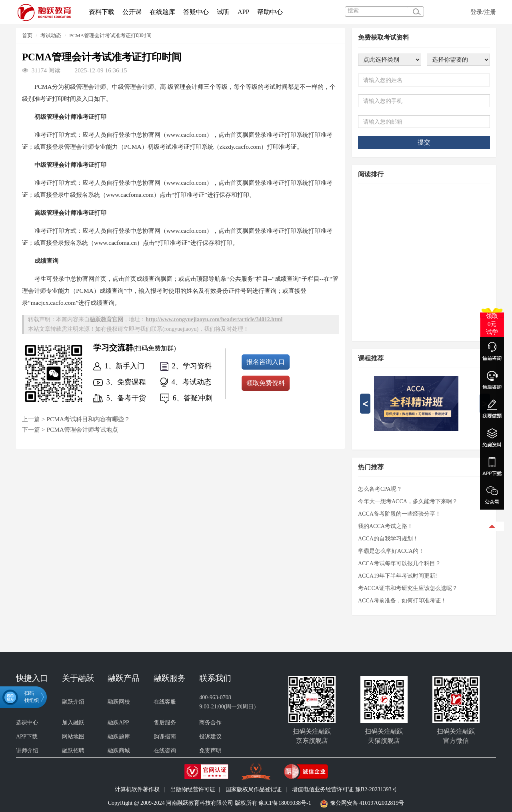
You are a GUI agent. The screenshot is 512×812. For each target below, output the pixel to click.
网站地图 (73, 737)
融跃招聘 (73, 751)
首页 (27, 35)
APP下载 (27, 737)
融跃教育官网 (106, 319)
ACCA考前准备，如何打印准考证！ (402, 601)
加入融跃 (73, 723)
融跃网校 (119, 702)
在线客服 (165, 702)
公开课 (132, 12)
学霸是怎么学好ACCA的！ (391, 551)
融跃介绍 (73, 702)
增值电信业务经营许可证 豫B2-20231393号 (345, 789)
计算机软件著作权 (137, 789)
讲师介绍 (27, 751)
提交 (424, 142)
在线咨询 (165, 751)
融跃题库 (119, 737)
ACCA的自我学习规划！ (388, 539)
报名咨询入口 (266, 362)
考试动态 (51, 35)
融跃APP (118, 723)
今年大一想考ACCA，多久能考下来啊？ (408, 501)
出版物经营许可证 (193, 789)
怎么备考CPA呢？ (380, 489)
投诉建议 (210, 737)
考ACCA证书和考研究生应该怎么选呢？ (408, 588)
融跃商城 (119, 751)
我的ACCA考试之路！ (385, 526)
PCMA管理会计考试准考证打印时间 (110, 35)
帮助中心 (270, 12)
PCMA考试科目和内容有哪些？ (88, 419)
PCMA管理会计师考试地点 (82, 429)
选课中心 (27, 723)
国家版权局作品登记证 (254, 789)
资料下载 (102, 12)
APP (243, 12)
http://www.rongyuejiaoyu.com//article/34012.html (214, 319)
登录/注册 (483, 12)
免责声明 (210, 751)
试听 (223, 12)
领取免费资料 (266, 383)
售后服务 (165, 723)
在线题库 (162, 12)
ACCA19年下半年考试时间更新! (398, 576)
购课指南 (165, 737)
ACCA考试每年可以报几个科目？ (399, 563)
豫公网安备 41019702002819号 (367, 803)
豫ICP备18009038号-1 (285, 803)
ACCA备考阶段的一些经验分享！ (399, 514)
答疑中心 (196, 12)
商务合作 (210, 723)
